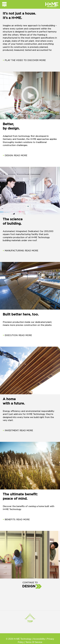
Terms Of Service (34, 642)
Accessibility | (40, 639)
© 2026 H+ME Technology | (19, 639)
